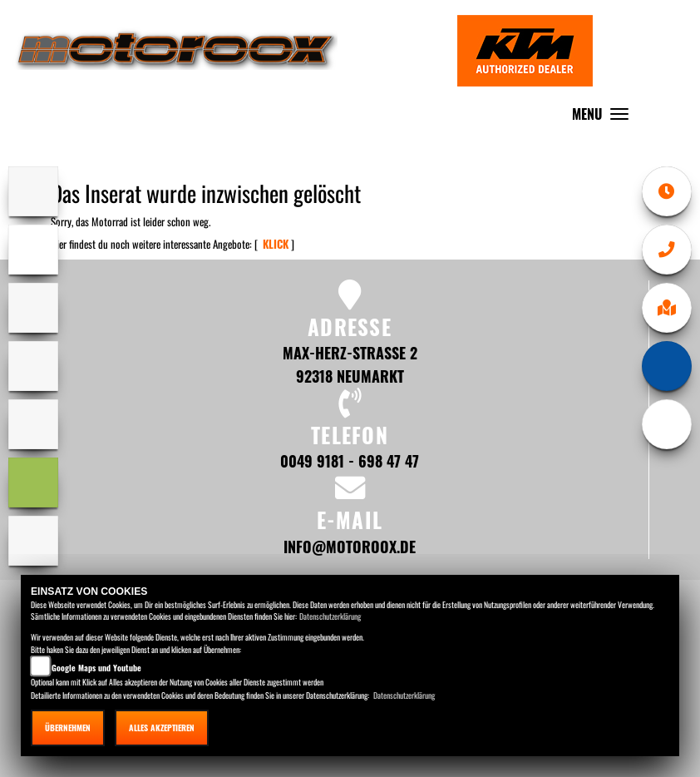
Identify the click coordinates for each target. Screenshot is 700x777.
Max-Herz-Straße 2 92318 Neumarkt (350, 364)
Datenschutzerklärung (330, 616)
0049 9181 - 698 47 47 (350, 460)
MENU (604, 118)
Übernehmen (68, 728)
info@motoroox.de (350, 546)
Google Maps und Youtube (96, 668)
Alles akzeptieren (162, 728)
